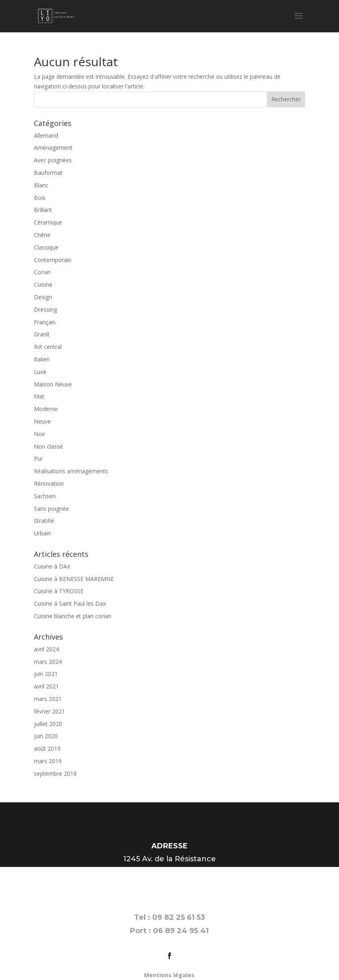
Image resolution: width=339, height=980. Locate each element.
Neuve (42, 421)
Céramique (48, 222)
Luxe (40, 372)
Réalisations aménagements (71, 471)
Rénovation (49, 484)
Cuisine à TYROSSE (59, 591)
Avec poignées (53, 160)
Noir (40, 434)
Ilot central (48, 347)
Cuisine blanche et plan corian (73, 616)
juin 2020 (46, 736)
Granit (42, 334)
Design (43, 297)
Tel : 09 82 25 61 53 (169, 917)
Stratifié (44, 521)
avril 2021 (46, 686)
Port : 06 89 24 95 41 (169, 931)
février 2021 (49, 711)
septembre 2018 (55, 773)
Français (45, 322)
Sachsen (45, 496)
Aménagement (53, 148)
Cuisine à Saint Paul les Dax (70, 603)
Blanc (41, 185)
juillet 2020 (48, 724)
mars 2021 (48, 699)
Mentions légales (169, 975)
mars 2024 (48, 662)
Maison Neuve (53, 384)
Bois (40, 198)
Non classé (48, 446)
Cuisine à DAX (52, 566)
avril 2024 (46, 649)
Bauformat (48, 173)
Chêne (42, 235)
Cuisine (43, 284)
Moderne (46, 409)
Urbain (42, 533)
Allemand (46, 135)
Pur (38, 459)
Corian (42, 272)
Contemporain (53, 260)
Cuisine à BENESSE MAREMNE (74, 579)
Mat (39, 396)
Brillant (43, 210)
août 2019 (47, 748)
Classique (46, 247)
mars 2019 (48, 761)
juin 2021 (46, 674)
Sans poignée (51, 509)
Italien (42, 359)
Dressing (45, 310)
